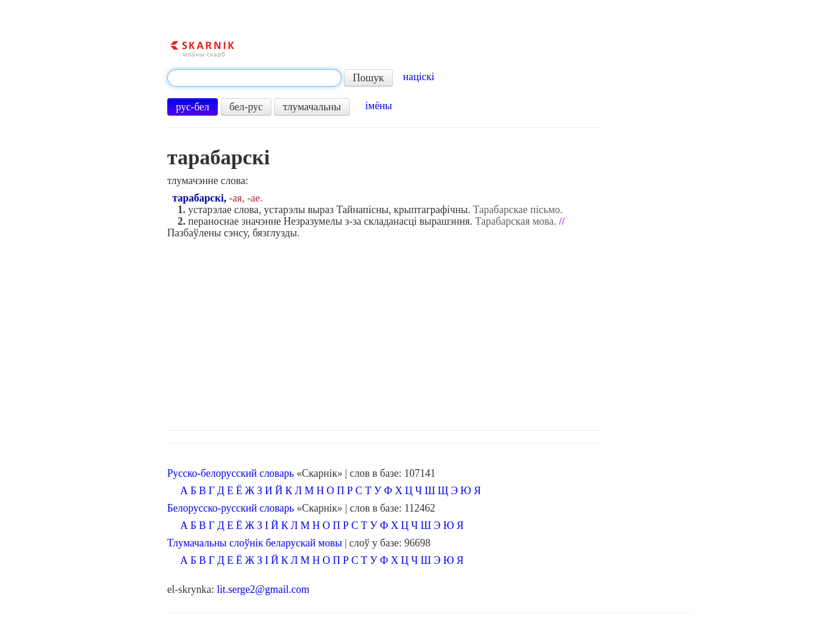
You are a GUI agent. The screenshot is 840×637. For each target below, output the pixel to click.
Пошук (368, 78)
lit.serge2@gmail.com (263, 589)
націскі (419, 77)
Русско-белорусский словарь (231, 473)
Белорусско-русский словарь (231, 508)
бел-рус (246, 107)
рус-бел (193, 107)
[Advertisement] (430, 332)
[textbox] (254, 78)
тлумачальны (312, 107)
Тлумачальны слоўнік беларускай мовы (255, 543)
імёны (379, 106)
